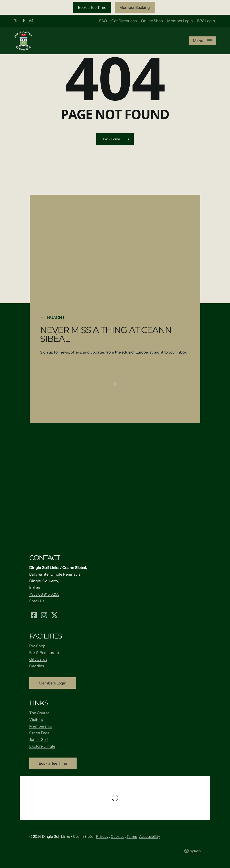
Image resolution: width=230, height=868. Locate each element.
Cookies (117, 836)
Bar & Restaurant (44, 653)
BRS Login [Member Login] (206, 21)
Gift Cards (38, 659)
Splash (193, 851)
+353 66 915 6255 (44, 594)
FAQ (103, 21)
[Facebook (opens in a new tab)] (34, 615)
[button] (92, 7)
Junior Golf (39, 739)
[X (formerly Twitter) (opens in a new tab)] (54, 615)
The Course (39, 713)
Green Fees (39, 733)
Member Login (180, 21)
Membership (41, 726)
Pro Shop (37, 646)
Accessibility (150, 836)
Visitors (36, 719)
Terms (132, 836)
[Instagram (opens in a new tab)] (44, 615)
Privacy (102, 836)
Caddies (37, 666)
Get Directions (124, 21)
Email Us (37, 601)
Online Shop (152, 21)
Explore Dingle (42, 746)
